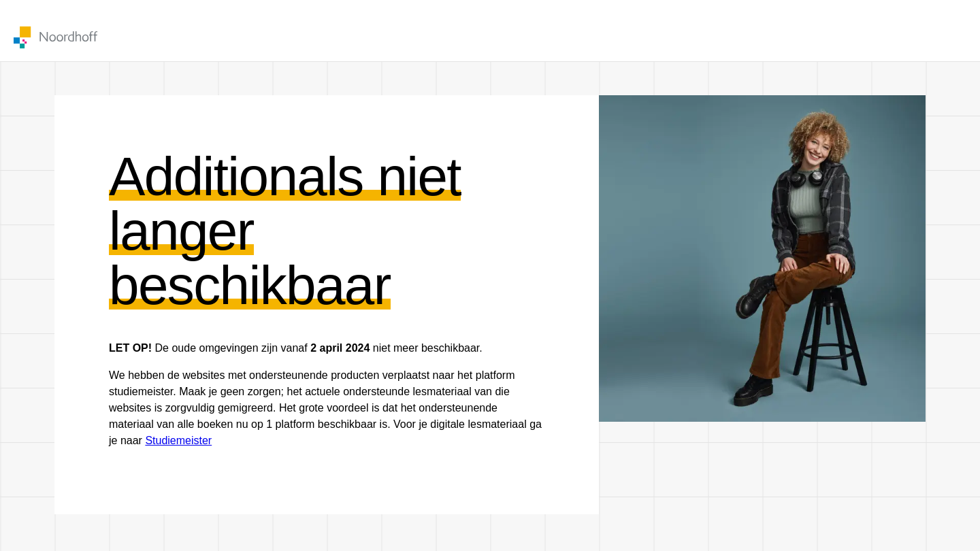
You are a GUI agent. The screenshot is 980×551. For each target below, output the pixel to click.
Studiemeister (178, 440)
